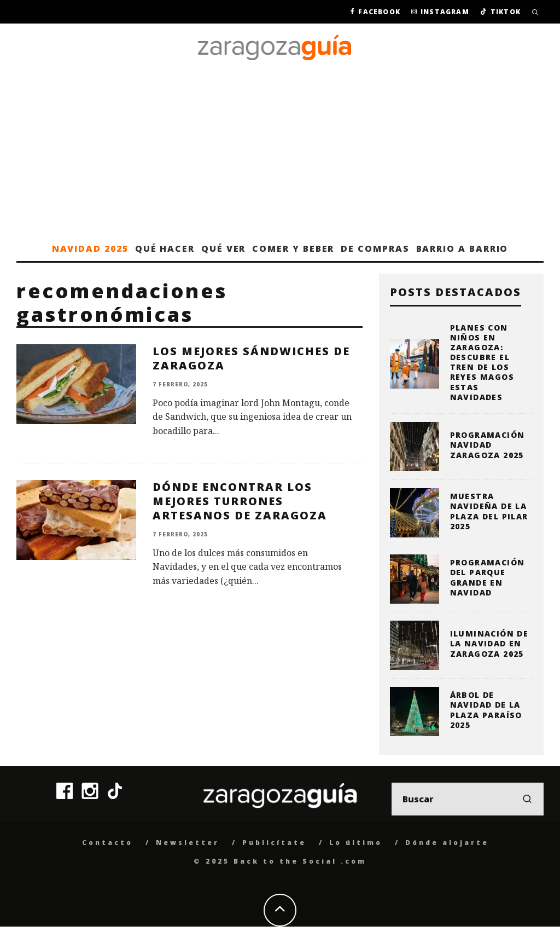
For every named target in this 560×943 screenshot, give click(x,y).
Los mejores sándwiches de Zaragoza (251, 358)
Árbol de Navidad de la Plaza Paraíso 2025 (486, 710)
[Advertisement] (280, 154)
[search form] (468, 799)
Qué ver (223, 248)
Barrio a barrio (462, 248)
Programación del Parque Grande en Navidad (488, 577)
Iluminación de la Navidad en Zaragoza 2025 (489, 643)
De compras (375, 248)
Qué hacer (165, 248)
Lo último (356, 843)
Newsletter (188, 843)
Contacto (107, 843)
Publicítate (274, 843)
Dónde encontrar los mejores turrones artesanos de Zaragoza (240, 501)
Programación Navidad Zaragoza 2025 (488, 445)
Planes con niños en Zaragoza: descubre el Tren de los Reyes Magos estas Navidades (482, 362)
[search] (527, 799)
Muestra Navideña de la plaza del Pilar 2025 (489, 511)
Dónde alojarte (447, 843)
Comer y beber (293, 248)
